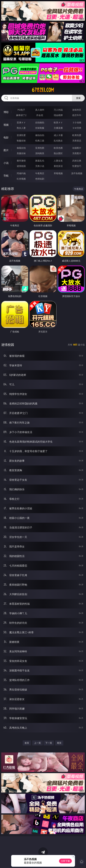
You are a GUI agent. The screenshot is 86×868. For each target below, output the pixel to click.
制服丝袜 (21, 141)
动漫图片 (77, 148)
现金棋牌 (58, 115)
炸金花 (40, 115)
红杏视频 (21, 179)
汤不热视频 (77, 173)
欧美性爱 (77, 135)
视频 (6, 125)
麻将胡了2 (21, 115)
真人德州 (40, 110)
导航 (6, 176)
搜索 (78, 98)
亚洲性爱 (21, 135)
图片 (6, 150)
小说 (6, 163)
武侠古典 (77, 161)
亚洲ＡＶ (21, 122)
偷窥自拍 (21, 148)
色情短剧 (40, 179)
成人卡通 (58, 135)
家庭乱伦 (40, 161)
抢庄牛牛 (77, 115)
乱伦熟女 (58, 141)
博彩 (6, 112)
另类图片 (77, 153)
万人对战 (58, 110)
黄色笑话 (58, 166)
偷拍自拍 (40, 135)
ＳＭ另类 (77, 128)
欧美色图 (58, 148)
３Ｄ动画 (77, 122)
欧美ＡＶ (58, 122)
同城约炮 (21, 173)
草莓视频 (58, 173)
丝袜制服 (40, 128)
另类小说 (40, 166)
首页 (27, 743)
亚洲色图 (40, 148)
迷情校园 (21, 166)
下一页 (49, 743)
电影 (6, 137)
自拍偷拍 (40, 122)
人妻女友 (58, 161)
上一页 (37, 743)
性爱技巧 (77, 166)
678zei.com (43, 90)
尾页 (59, 743)
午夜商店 (40, 173)
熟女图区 (58, 153)
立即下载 (65, 861)
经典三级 (40, 141)
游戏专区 (77, 110)
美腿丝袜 (21, 153)
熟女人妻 (21, 128)
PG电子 (21, 110)
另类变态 (77, 141)
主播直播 (58, 128)
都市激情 (21, 161)
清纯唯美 (40, 153)
